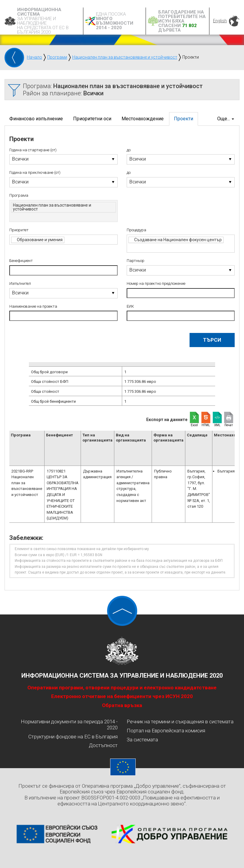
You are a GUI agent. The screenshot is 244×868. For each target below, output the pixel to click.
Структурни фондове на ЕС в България (73, 737)
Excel (194, 425)
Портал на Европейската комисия (166, 731)
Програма (19, 195)
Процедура (136, 230)
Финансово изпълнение (36, 119)
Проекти (184, 119)
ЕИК (130, 306)
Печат (229, 425)
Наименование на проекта (33, 306)
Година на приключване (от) (35, 173)
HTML (206, 425)
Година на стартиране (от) (33, 150)
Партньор (136, 261)
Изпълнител (20, 284)
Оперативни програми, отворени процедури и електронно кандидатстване (122, 688)
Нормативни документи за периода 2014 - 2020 (69, 725)
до (129, 150)
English (220, 21)
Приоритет (19, 230)
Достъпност (103, 745)
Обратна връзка (122, 705)
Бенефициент (21, 261)
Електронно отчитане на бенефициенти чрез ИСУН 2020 (122, 696)
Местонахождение (143, 119)
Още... (226, 119)
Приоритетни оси (92, 119)
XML (217, 425)
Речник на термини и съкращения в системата (180, 722)
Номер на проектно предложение (156, 284)
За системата (142, 740)
